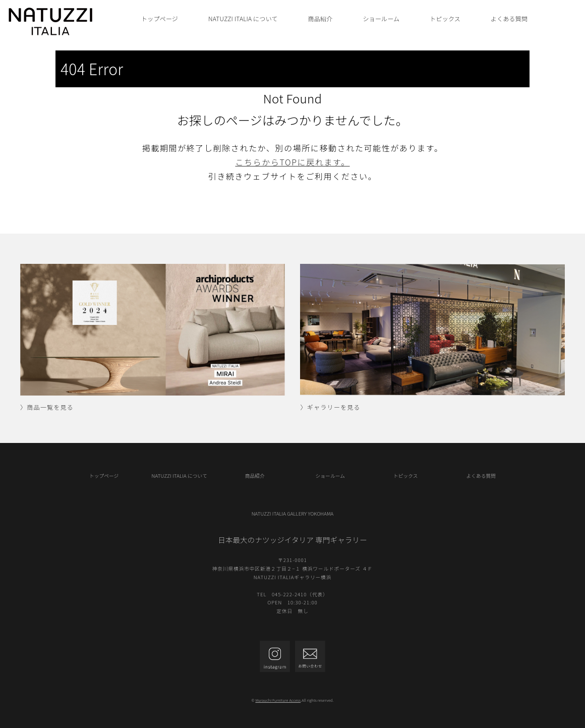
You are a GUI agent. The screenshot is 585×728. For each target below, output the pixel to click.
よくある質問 (509, 18)
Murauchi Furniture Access (278, 700)
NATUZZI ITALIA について (243, 18)
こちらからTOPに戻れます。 (292, 162)
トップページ (160, 18)
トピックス (445, 18)
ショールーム (381, 18)
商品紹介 (320, 18)
